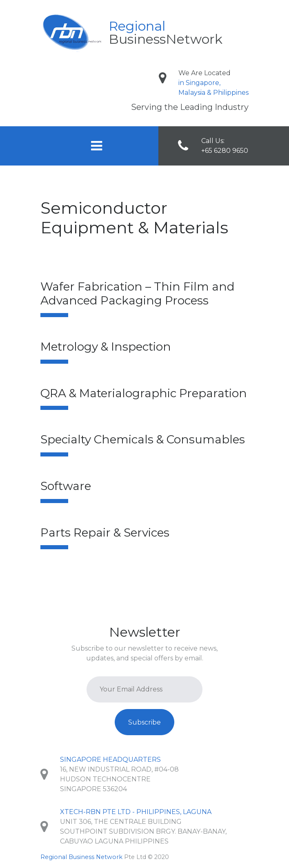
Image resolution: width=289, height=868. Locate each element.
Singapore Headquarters (110, 759)
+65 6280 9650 (225, 151)
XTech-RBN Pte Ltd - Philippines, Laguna (136, 812)
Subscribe (144, 722)
